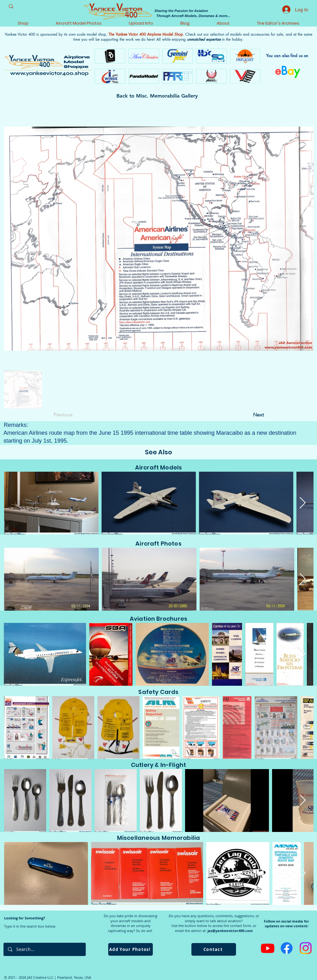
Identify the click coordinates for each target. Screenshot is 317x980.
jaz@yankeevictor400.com (230, 931)
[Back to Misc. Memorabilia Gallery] (158, 96)
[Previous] (74, 415)
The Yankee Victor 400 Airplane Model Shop (146, 34)
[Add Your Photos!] (131, 949)
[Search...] (44, 949)
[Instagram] (306, 948)
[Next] (248, 415)
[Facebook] (287, 948)
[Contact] (214, 949)
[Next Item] (303, 503)
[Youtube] (268, 948)
